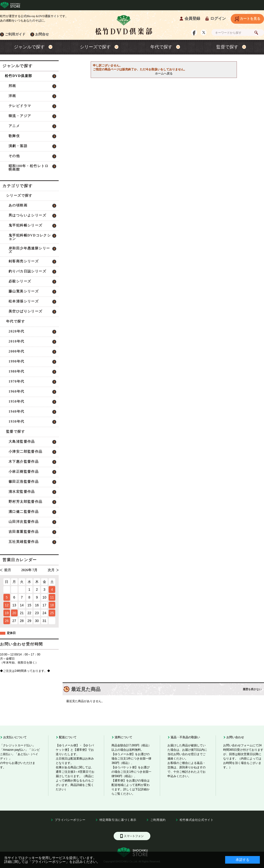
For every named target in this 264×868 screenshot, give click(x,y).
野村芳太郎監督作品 (26, 502)
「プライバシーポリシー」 (49, 862)
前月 (8, 570)
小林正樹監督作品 (24, 472)
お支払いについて (15, 737)
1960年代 (16, 391)
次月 (51, 570)
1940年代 (16, 412)
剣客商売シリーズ (24, 261)
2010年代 (16, 341)
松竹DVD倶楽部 (19, 76)
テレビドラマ (20, 106)
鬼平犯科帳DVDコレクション (30, 237)
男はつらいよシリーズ (27, 215)
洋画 (12, 96)
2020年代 (16, 331)
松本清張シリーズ (24, 301)
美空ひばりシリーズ (26, 311)
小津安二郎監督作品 (26, 452)
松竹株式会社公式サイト (197, 820)
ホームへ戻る (164, 74)
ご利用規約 (158, 820)
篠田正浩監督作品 (24, 482)
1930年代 (16, 422)
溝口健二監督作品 (24, 512)
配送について (68, 737)
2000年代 (16, 351)
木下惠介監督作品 (24, 462)
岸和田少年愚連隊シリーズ (29, 250)
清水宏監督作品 (22, 492)
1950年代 (16, 402)
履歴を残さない (252, 689)
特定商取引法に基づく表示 (118, 820)
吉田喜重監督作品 (24, 532)
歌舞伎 (14, 136)
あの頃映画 (18, 205)
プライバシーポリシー (70, 820)
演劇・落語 (18, 146)
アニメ (14, 126)
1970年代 (16, 381)
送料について (123, 737)
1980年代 (16, 371)
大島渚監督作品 (22, 442)
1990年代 (16, 361)
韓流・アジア (20, 116)
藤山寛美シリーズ (24, 291)
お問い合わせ (235, 737)
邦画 (12, 86)
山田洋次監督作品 (24, 522)
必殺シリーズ (20, 281)
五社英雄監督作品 (24, 542)
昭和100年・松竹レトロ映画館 (29, 168)
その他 (14, 156)
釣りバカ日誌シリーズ (27, 271)
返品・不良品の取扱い (185, 737)
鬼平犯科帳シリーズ (26, 225)
